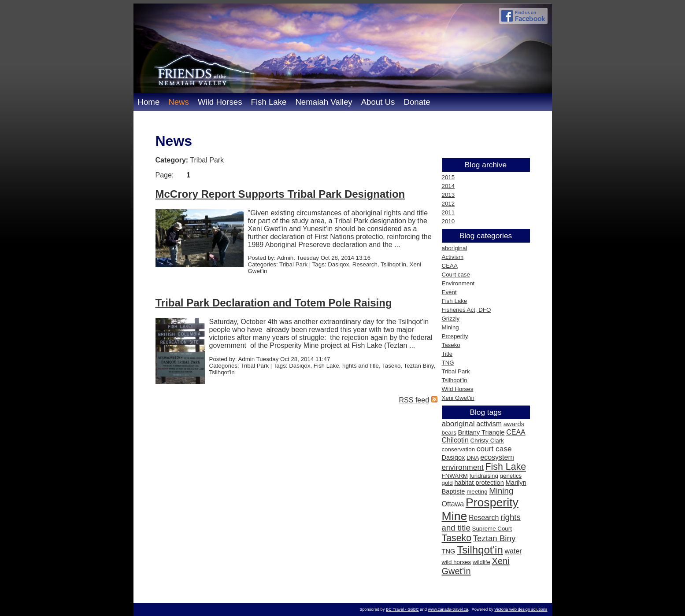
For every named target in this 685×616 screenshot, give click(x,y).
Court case (456, 275)
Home (149, 102)
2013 (448, 195)
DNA (472, 458)
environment (463, 467)
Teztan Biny (494, 538)
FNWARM (455, 476)
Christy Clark (487, 441)
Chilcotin (455, 440)
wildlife (481, 562)
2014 (448, 186)
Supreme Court (492, 529)
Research (484, 518)
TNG (448, 363)
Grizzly (451, 319)
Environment (458, 283)
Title (447, 354)
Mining (450, 327)
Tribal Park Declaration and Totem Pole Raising (274, 303)
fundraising (484, 476)
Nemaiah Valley (324, 102)
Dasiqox (454, 457)
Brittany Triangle (481, 432)
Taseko (451, 345)
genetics (511, 476)
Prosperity (455, 336)
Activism (453, 257)
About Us (378, 102)
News (179, 102)
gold (447, 483)
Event (449, 292)
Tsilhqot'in (455, 380)
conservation (459, 449)
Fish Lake (268, 102)
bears (449, 433)
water (513, 551)
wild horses (457, 562)
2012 (448, 204)
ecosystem (497, 457)
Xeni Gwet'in (458, 398)
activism (489, 424)
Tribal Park (456, 371)
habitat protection (479, 483)
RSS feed (414, 400)
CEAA (450, 266)
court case (494, 449)
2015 (448, 177)
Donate (417, 102)
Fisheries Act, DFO (467, 310)
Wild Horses (220, 102)
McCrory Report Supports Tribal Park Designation (280, 194)
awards (514, 424)
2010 (448, 221)
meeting (477, 492)
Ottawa (453, 504)
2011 (448, 212)
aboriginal (455, 248)
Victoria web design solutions (521, 609)
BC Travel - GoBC (402, 609)
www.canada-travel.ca (448, 609)
